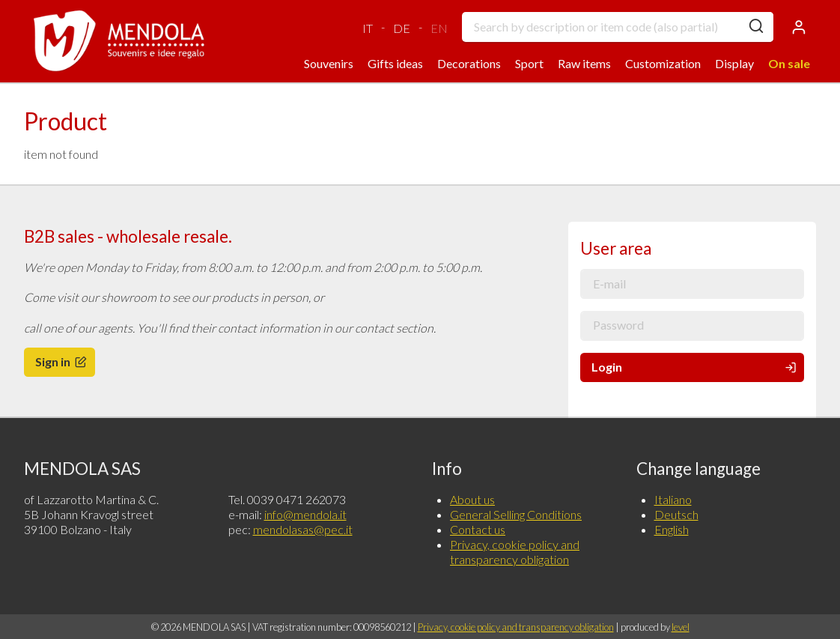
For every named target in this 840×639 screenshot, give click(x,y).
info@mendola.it (305, 514)
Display (734, 63)
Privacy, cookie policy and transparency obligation (515, 552)
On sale (789, 63)
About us (472, 499)
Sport (529, 63)
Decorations (469, 63)
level (681, 627)
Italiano (673, 499)
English (672, 529)
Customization (663, 63)
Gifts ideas (395, 63)
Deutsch (676, 514)
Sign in (62, 361)
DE (402, 28)
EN (439, 28)
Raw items (584, 63)
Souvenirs (329, 63)
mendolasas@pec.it (303, 529)
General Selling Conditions (516, 514)
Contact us (478, 529)
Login (695, 367)
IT (368, 28)
